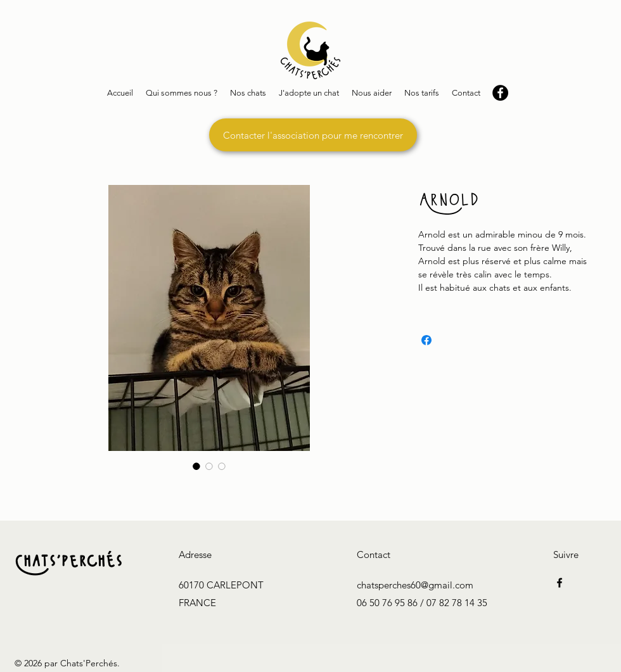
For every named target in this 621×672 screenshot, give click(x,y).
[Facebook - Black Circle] (500, 93)
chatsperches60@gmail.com (415, 585)
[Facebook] (560, 583)
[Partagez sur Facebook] (426, 340)
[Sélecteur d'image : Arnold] (196, 466)
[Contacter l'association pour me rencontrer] (313, 135)
